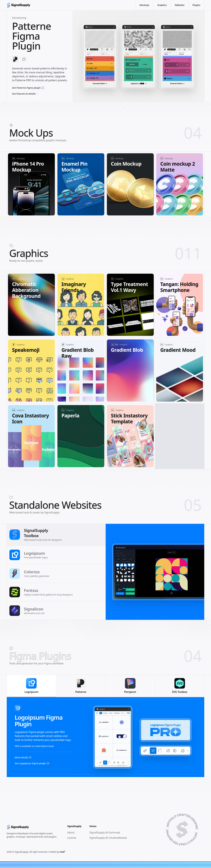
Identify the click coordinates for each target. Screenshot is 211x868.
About (71, 832)
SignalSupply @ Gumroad (105, 832)
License (72, 838)
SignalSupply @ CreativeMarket (108, 838)
